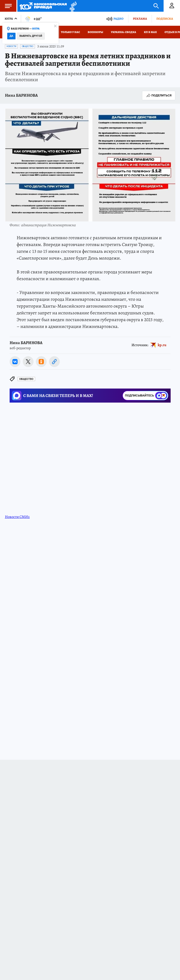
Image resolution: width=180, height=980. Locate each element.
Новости (11, 46)
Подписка (165, 19)
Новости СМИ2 (17, 517)
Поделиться (159, 95)
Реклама (140, 19)
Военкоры (95, 32)
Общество (28, 46)
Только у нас (70, 32)
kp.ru (162, 345)
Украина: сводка (124, 32)
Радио (118, 19)
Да (11, 36)
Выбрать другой (31, 36)
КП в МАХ (150, 32)
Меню (6, 6)
